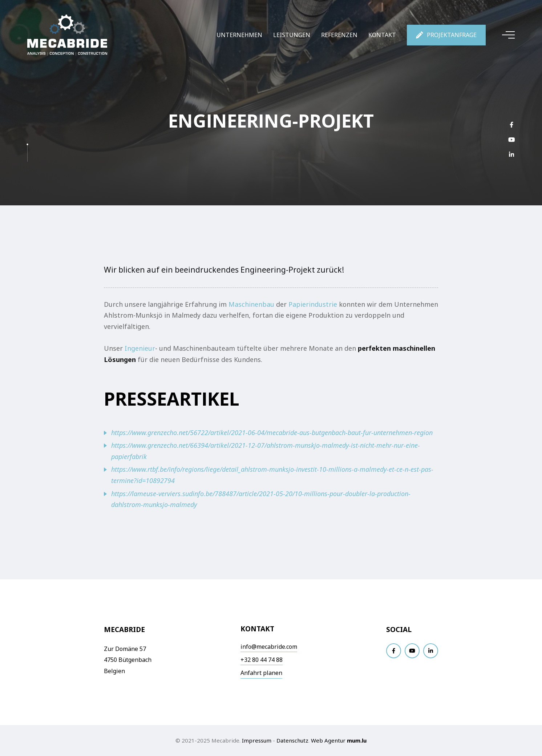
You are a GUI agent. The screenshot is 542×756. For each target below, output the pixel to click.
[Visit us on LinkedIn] (511, 154)
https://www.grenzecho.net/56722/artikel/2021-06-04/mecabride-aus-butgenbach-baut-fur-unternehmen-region (272, 433)
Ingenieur (140, 348)
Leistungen (292, 35)
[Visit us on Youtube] (511, 139)
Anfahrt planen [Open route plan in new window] (261, 673)
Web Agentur (328, 740)
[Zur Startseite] (67, 35)
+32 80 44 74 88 (262, 660)
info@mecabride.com (269, 647)
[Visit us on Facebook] (511, 124)
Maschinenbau (251, 304)
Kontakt (382, 35)
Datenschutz (292, 740)
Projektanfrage (452, 35)
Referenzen (339, 35)
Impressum (257, 740)
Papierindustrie (314, 304)
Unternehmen (239, 35)
